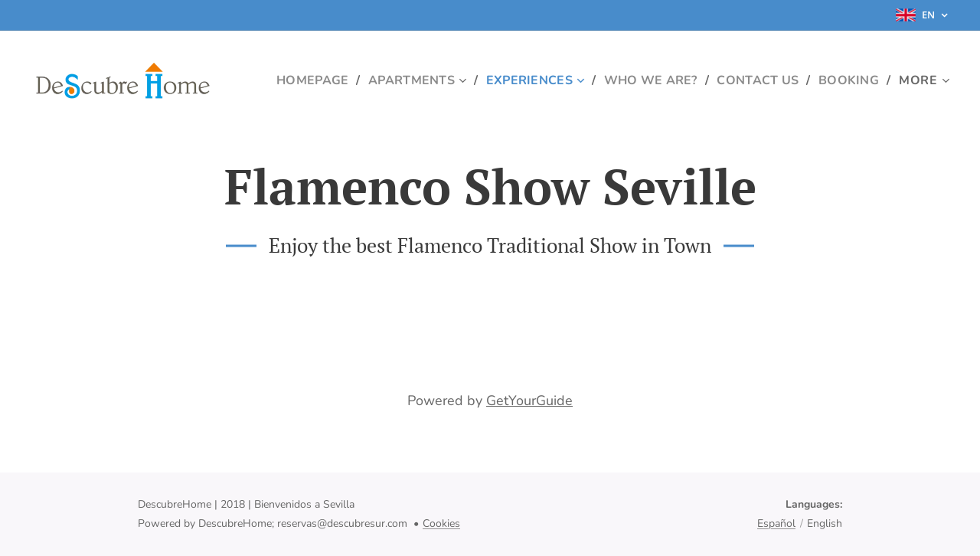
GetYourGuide (529, 401)
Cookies (441, 523)
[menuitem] (378, 80)
